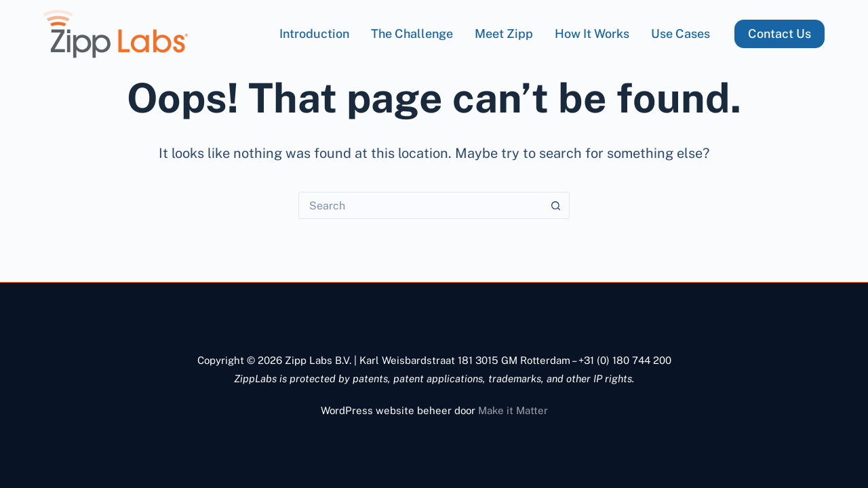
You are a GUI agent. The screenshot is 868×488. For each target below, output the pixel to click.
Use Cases (680, 34)
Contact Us (780, 34)
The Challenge (412, 34)
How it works (592, 34)
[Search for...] (420, 205)
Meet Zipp (504, 34)
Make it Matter (513, 410)
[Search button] (556, 205)
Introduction (314, 34)
